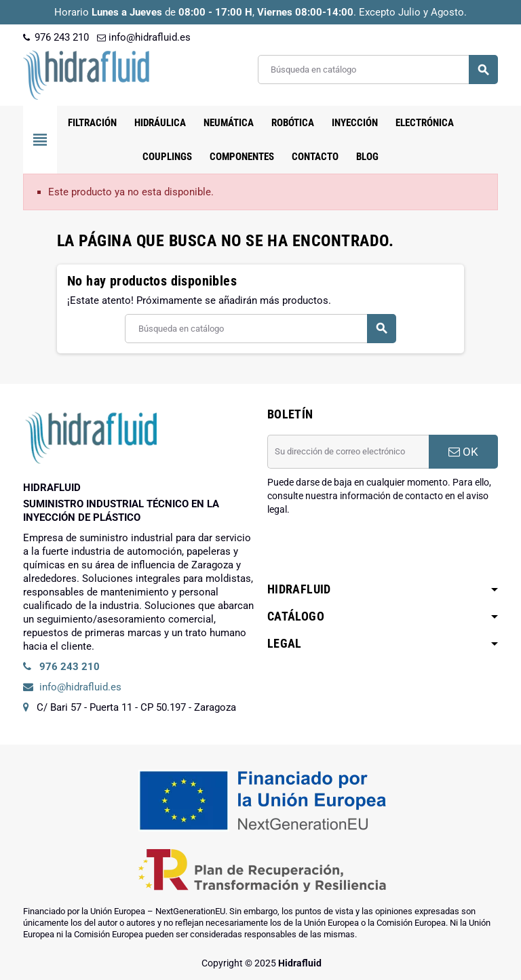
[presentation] (370, 551)
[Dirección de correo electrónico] (348, 452)
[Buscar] (378, 70)
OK (463, 452)
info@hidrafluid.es (144, 37)
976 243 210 (56, 37)
